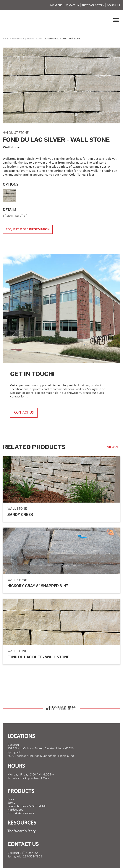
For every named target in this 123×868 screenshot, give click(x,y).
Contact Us (72, 5)
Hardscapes (15, 810)
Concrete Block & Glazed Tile (27, 806)
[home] (4, 20)
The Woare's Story (93, 5)
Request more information (28, 229)
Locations (56, 5)
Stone (11, 803)
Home (6, 39)
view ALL (114, 447)
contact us (24, 413)
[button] (116, 20)
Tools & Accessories (21, 813)
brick (11, 799)
